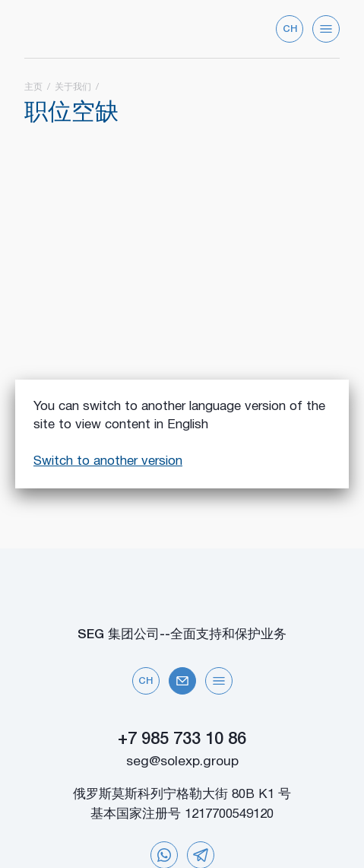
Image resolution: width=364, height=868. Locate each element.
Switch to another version (108, 461)
